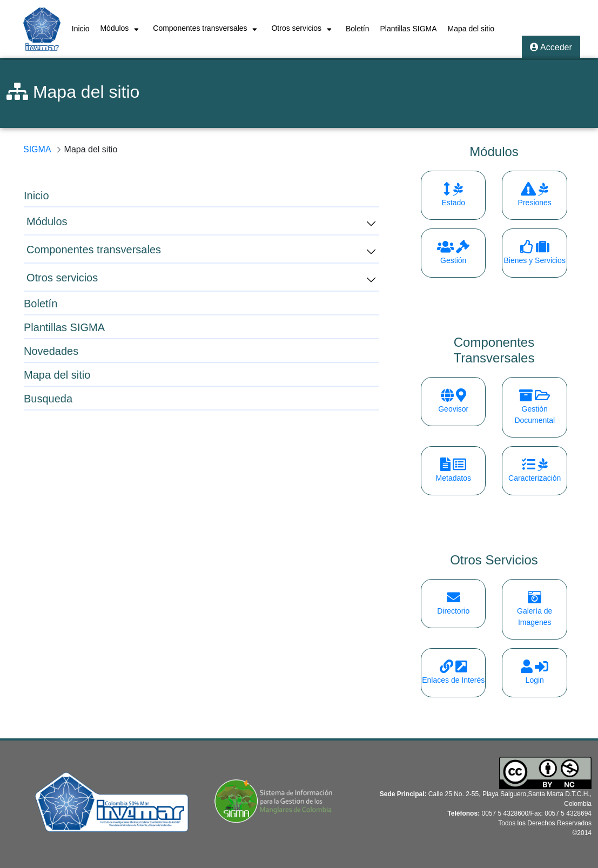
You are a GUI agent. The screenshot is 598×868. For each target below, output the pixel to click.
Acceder (551, 47)
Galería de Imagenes (535, 611)
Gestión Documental (535, 409)
